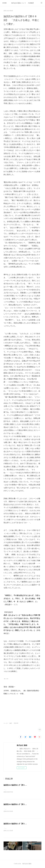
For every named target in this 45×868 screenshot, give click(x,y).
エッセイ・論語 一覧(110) (11, 723)
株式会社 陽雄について (19, 3)
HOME (5, 3)
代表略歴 (31, 3)
